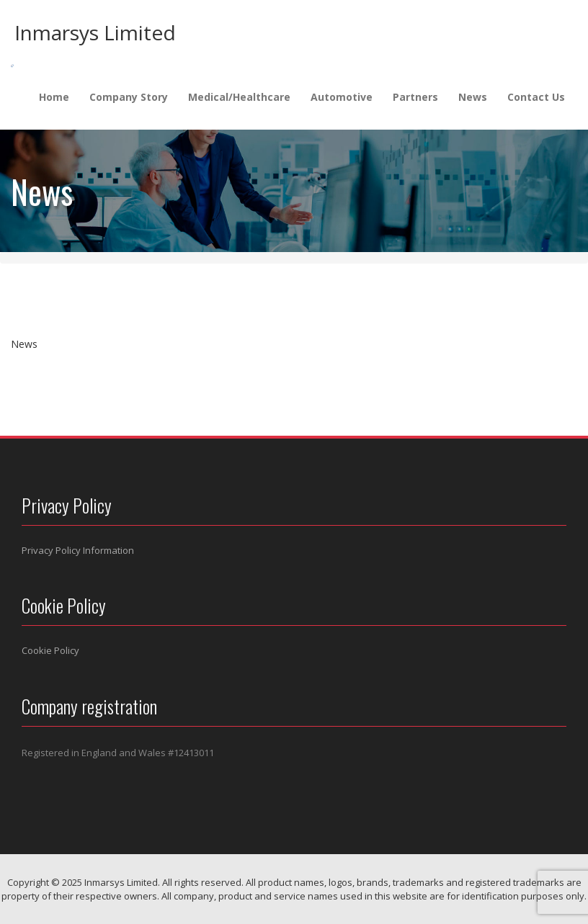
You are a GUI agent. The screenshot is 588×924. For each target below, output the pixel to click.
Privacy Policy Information (78, 550)
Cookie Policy (50, 650)
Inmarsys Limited (95, 32)
